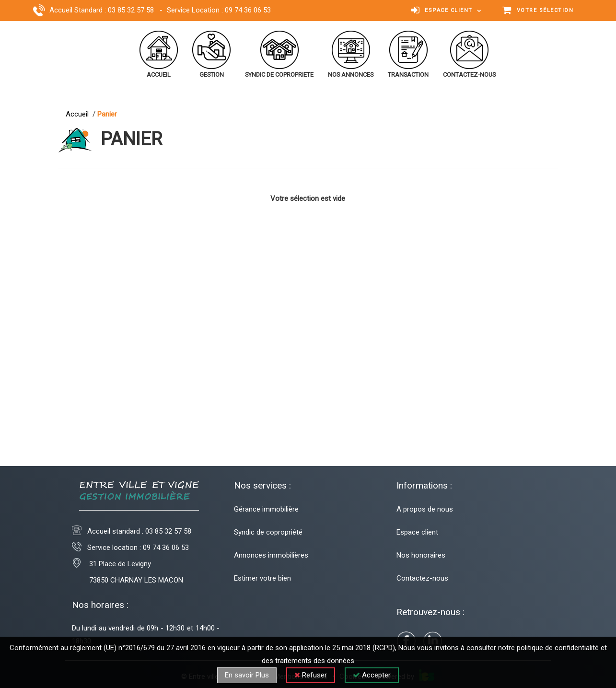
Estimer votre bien (262, 578)
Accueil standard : (139, 531)
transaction (408, 75)
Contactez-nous (422, 578)
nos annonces (351, 75)
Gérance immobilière (266, 509)
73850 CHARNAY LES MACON (128, 580)
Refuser (311, 675)
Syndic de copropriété (268, 532)
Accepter (372, 675)
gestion (212, 75)
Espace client (417, 532)
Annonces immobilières (271, 555)
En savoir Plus (247, 675)
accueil (159, 75)
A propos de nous (425, 509)
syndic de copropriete (279, 75)
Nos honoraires (421, 555)
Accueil (79, 114)
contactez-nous (469, 75)
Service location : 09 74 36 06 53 (130, 548)
